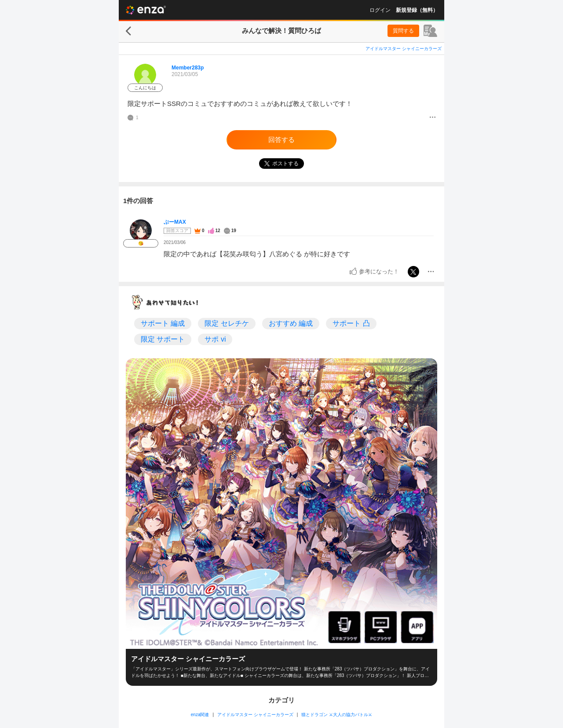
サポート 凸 (351, 323)
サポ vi (215, 339)
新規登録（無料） (417, 10)
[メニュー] (433, 118)
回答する (281, 140)
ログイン (380, 10)
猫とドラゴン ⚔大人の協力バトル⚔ (337, 715)
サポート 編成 (163, 323)
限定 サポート (163, 339)
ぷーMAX (175, 222)
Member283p (188, 68)
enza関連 (200, 715)
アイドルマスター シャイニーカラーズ (404, 49)
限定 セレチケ (227, 323)
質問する (403, 31)
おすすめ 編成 (291, 323)
